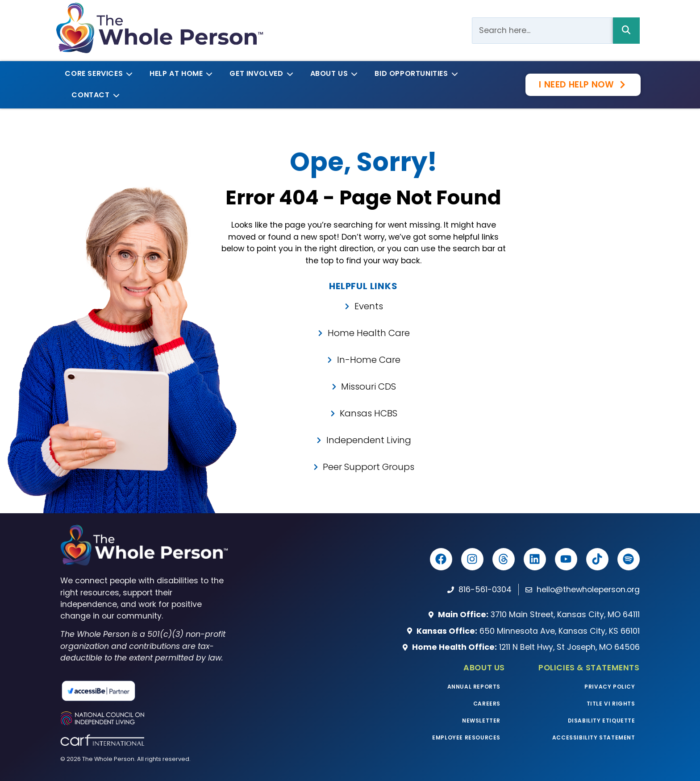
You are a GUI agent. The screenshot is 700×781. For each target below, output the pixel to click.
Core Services (97, 73)
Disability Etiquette (602, 721)
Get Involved (260, 73)
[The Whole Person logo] (160, 28)
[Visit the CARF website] (144, 740)
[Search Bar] (542, 30)
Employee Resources (466, 737)
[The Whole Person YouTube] (566, 559)
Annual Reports (474, 687)
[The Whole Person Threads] (504, 559)
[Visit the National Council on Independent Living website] (144, 718)
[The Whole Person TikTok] (597, 559)
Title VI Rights (611, 704)
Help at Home (179, 73)
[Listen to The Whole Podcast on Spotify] (629, 559)
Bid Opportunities (415, 73)
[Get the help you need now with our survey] (583, 85)
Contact (94, 95)
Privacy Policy (610, 687)
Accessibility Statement (594, 737)
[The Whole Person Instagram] (472, 559)
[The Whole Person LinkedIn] (535, 559)
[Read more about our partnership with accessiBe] (137, 691)
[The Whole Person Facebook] (441, 559)
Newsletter (481, 721)
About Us (333, 73)
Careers (487, 704)
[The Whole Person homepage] (144, 545)
